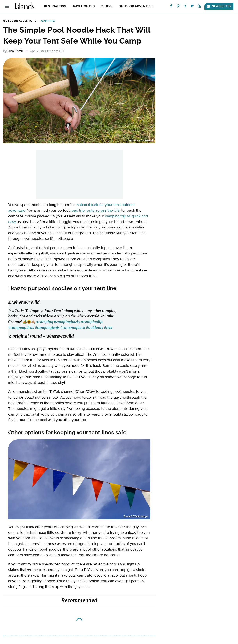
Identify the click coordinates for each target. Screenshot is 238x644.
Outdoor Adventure (136, 6)
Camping (48, 21)
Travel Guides (83, 6)
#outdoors (94, 327)
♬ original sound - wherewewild (41, 336)
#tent (108, 327)
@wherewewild (24, 302)
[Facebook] (171, 7)
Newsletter (219, 6)
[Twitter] (185, 7)
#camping (45, 322)
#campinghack (73, 327)
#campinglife (92, 322)
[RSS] (199, 7)
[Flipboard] (192, 7)
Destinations (55, 6)
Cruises (107, 6)
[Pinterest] (178, 7)
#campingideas (21, 327)
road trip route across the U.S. (95, 210)
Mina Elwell (15, 51)
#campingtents (47, 327)
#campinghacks (67, 322)
